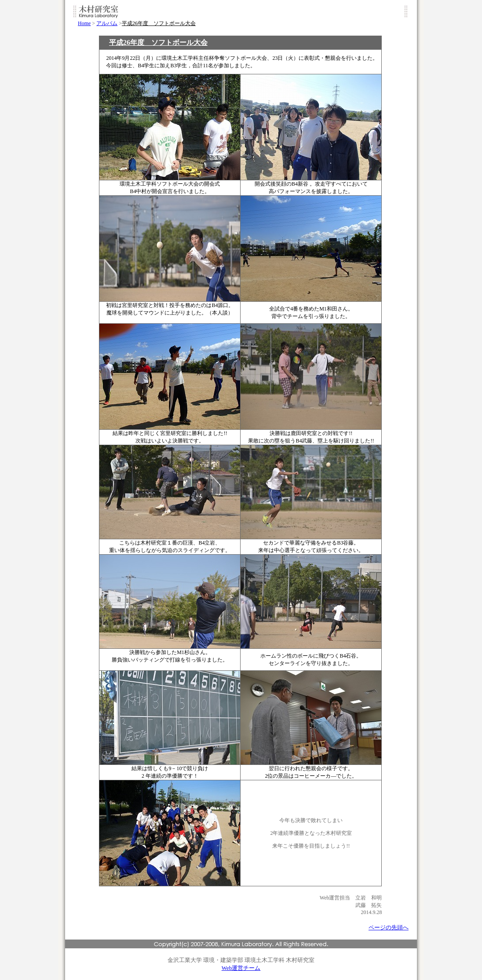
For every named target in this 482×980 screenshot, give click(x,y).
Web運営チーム (241, 968)
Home (84, 23)
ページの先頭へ (389, 927)
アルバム (107, 23)
